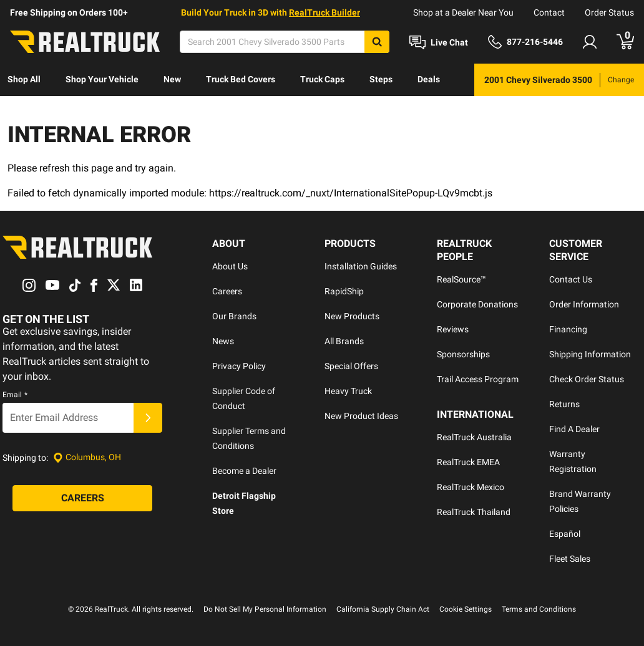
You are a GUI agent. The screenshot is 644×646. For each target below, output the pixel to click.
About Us (230, 266)
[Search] (285, 42)
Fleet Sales (570, 559)
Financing (568, 329)
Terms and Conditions (539, 609)
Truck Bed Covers (241, 79)
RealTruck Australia (474, 437)
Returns (564, 404)
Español (565, 534)
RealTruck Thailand (474, 512)
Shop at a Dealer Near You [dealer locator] (463, 12)
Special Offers (351, 366)
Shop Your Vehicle (102, 79)
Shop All (24, 79)
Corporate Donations (477, 304)
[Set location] (87, 457)
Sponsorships (463, 354)
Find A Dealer (574, 429)
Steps (381, 79)
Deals (429, 79)
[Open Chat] (439, 42)
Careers (227, 291)
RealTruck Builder (324, 12)
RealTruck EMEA (468, 462)
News (223, 341)
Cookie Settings (466, 609)
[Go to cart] (625, 42)
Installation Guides (361, 266)
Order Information (584, 304)
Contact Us (571, 279)
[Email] (68, 418)
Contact (549, 12)
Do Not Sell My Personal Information (265, 609)
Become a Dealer (244, 471)
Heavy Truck (348, 391)
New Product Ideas (361, 416)
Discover (25, 112)
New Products (352, 316)
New (172, 79)
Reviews (453, 329)
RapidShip (344, 291)
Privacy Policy (239, 366)
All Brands (344, 341)
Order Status (609, 12)
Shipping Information (590, 354)
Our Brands (234, 316)
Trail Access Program (478, 379)
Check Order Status (587, 379)
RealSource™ (461, 279)
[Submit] (148, 418)
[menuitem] (24, 80)
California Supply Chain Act (383, 609)
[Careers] (82, 498)
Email (15, 395)
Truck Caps (322, 79)
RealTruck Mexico (471, 487)
